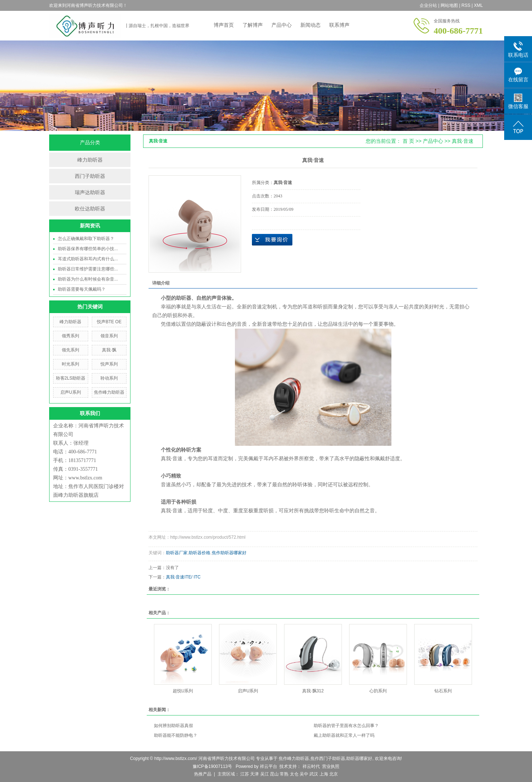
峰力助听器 (90, 160)
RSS (466, 5)
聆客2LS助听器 (71, 378)
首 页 (408, 141)
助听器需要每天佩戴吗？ (82, 289)
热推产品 (203, 774)
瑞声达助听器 (90, 192)
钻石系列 (443, 691)
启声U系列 (71, 392)
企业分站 (428, 5)
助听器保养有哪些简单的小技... (88, 249)
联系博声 (339, 25)
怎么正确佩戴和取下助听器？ (86, 239)
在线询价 (272, 240)
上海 (324, 774)
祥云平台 (269, 766)
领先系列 (70, 350)
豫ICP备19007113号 (212, 766)
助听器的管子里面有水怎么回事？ (346, 726)
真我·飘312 (313, 691)
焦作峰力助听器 (109, 392)
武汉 (314, 774)
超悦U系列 (183, 691)
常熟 (284, 774)
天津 (254, 774)
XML (478, 5)
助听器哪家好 (359, 759)
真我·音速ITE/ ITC (183, 577)
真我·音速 (463, 141)
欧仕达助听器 (90, 209)
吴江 (265, 774)
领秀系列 (70, 336)
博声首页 (224, 25)
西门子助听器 (90, 176)
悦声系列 (109, 364)
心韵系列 (378, 691)
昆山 (274, 774)
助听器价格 (199, 553)
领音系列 (109, 336)
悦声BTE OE (109, 322)
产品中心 (282, 25)
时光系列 (70, 364)
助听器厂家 (177, 553)
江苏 (245, 774)
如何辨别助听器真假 (173, 726)
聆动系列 (109, 378)
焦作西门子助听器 (328, 759)
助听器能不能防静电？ (176, 735)
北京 (334, 774)
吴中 (304, 774)
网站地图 (449, 5)
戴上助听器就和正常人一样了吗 (344, 735)
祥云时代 (310, 766)
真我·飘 (109, 350)
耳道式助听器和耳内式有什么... (88, 259)
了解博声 (253, 25)
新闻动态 (310, 25)
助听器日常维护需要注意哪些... (88, 269)
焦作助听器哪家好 (229, 553)
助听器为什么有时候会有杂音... (88, 279)
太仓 (294, 774)
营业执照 (331, 766)
